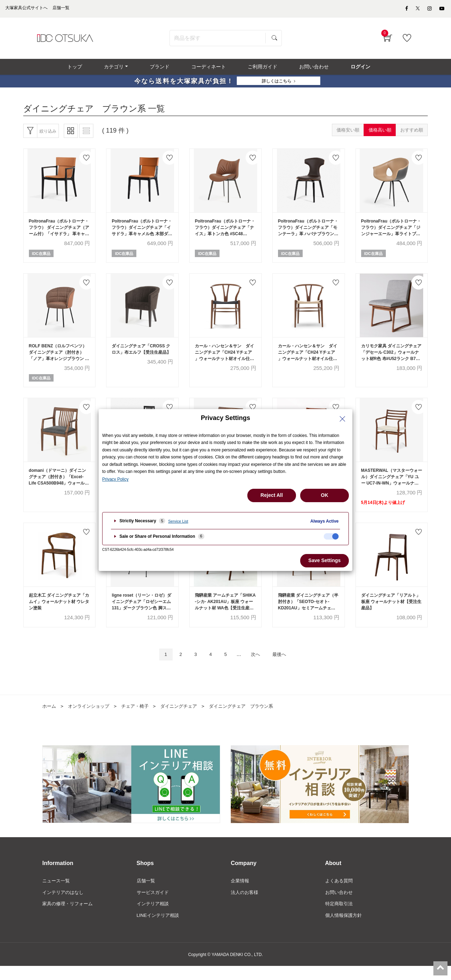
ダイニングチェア (186, 718)
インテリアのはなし (64, 905)
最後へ (285, 666)
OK (325, 495)
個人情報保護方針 (345, 929)
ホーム (50, 718)
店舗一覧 (147, 893)
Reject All (271, 495)
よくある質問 (340, 893)
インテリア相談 (154, 917)
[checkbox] (331, 536)
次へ (258, 666)
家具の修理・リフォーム (69, 917)
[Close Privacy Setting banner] (342, 419)
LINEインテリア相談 (159, 929)
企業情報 (241, 893)
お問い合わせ (340, 905)
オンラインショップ (91, 718)
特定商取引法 (340, 917)
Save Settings (325, 560)
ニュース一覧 (57, 893)
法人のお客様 (246, 905)
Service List (178, 521)
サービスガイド (154, 905)
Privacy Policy (115, 479)
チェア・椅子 (140, 718)
